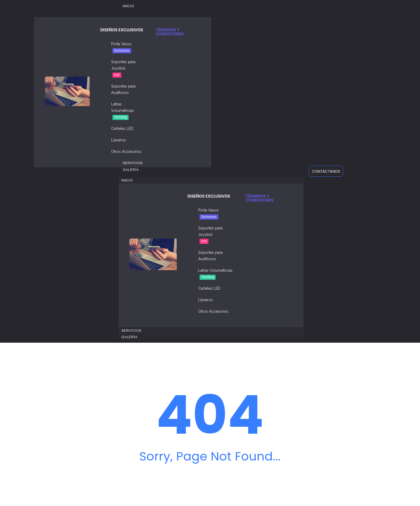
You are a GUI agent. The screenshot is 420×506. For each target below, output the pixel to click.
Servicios (131, 331)
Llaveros (119, 140)
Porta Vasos (121, 44)
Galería (130, 337)
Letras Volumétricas (215, 270)
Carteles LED (122, 129)
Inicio (130, 180)
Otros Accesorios (126, 152)
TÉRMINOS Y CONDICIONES (170, 32)
